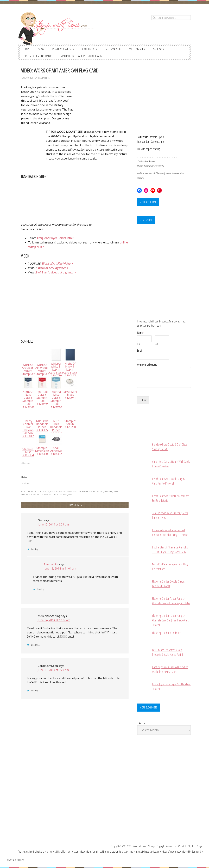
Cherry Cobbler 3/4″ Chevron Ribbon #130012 (28, 429)
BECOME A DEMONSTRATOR (38, 56)
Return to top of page (15, 860)
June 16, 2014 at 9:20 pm (53, 670)
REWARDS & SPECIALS (63, 49)
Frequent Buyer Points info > (55, 238)
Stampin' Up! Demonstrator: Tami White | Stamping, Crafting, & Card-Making (60, 27)
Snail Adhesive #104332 (56, 451)
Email (140, 351)
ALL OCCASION (42, 491)
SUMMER (108, 491)
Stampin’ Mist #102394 (28, 452)
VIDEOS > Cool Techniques (58, 495)
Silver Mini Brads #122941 (70, 395)
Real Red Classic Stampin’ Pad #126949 (42, 398)
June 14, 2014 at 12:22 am (54, 620)
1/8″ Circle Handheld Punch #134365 (42, 426)
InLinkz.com (26, 463)
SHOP (41, 49)
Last (156, 344)
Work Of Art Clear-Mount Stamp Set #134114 (28, 371)
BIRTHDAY (87, 491)
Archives (143, 724)
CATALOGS (158, 49)
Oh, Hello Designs (196, 846)
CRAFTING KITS (90, 49)
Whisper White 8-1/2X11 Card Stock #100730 (56, 370)
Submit (143, 400)
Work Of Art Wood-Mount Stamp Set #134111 (42, 371)
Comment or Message (148, 365)
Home (27, 49)
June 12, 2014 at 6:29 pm (53, 524)
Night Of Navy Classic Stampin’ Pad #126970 (28, 399)
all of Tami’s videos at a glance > (55, 272)
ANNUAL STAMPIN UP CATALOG (66, 491)
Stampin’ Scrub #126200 (70, 424)
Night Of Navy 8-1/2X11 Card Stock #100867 (70, 370)
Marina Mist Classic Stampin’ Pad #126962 (56, 399)
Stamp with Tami (140, 846)
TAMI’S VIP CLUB (113, 49)
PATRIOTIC (98, 491)
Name (141, 333)
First (139, 344)
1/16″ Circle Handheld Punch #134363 (56, 427)
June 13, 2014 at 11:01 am (60, 569)
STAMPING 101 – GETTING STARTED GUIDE (82, 56)
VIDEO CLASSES (137, 49)
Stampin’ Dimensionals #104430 (44, 451)
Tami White (44, 78)
